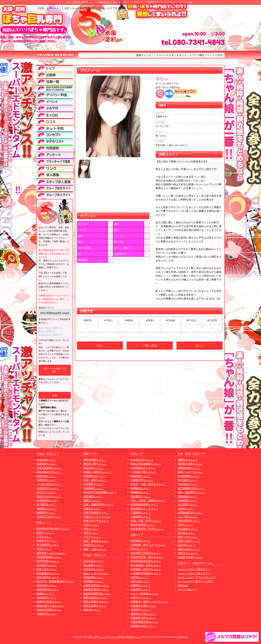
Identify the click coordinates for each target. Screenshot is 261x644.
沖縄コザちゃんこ (188, 553)
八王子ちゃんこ (92, 537)
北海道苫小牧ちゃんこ (49, 517)
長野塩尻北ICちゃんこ (96, 598)
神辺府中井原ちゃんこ (190, 557)
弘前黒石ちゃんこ (47, 480)
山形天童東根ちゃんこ (49, 468)
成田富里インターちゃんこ (52, 553)
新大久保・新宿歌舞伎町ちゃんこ (55, 581)
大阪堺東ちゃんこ (141, 589)
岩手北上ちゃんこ (47, 492)
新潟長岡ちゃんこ (94, 577)
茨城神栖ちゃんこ (94, 488)
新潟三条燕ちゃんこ (95, 606)
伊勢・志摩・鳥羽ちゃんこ (146, 521)
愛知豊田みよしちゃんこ (145, 509)
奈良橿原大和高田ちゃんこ (146, 553)
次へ (199, 345)
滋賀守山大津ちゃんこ (143, 614)
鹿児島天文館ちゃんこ (190, 464)
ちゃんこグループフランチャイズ (197, 577)
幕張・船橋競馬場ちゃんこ (99, 504)
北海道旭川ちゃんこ (48, 488)
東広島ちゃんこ (187, 533)
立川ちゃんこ (44, 537)
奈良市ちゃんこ (139, 577)
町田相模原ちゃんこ (48, 573)
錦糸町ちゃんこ (45, 594)
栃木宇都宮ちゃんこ (48, 561)
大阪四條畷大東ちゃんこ (145, 622)
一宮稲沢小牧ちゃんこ (143, 472)
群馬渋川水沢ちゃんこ (49, 601)
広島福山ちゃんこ (188, 484)
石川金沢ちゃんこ (94, 569)
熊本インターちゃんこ (190, 472)
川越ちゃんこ (44, 549)
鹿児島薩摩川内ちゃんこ (192, 488)
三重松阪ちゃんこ (141, 512)
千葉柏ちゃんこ (92, 509)
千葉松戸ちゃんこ (47, 614)
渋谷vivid (183, 585)
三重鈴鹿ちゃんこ (141, 517)
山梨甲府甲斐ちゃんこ (96, 585)
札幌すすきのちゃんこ (49, 496)
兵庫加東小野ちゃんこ (143, 618)
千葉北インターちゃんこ (97, 517)
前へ (100, 345)
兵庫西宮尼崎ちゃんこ (143, 626)
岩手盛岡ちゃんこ (47, 504)
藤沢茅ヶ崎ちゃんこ (95, 464)
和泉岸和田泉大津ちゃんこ (146, 561)
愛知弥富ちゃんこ (141, 476)
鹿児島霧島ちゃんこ (189, 476)
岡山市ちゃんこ (187, 545)
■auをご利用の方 (47, 331)
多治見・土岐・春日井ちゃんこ (148, 484)
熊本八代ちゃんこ (188, 537)
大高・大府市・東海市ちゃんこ (148, 500)
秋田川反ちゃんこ (47, 476)
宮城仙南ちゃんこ (47, 460)
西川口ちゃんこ (45, 533)
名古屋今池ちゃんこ (142, 460)
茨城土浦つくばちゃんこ (50, 606)
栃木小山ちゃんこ (47, 569)
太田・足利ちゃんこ (95, 480)
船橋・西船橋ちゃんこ (96, 541)
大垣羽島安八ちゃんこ (143, 468)
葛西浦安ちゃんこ (94, 496)
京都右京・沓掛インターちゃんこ (150, 601)
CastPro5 (182, 637)
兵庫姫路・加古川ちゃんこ (146, 569)
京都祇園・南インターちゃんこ (148, 545)
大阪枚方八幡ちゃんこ (143, 606)
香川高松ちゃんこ (188, 480)
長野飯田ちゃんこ (94, 581)
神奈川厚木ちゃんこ (48, 577)
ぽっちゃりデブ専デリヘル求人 (195, 581)
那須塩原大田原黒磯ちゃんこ (100, 492)
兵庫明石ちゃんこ (141, 585)
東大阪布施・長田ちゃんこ (146, 565)
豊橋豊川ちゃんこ (141, 492)
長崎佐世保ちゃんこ (189, 468)
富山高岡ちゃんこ (94, 565)
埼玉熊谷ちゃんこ (47, 565)
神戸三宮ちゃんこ (141, 581)
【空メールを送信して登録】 (55, 370)
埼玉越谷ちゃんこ (94, 468)
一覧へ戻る (150, 345)
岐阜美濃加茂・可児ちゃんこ (147, 529)
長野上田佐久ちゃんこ (96, 601)
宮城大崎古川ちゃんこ (49, 472)
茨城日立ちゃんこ (94, 545)
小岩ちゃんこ (91, 525)
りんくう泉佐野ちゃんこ (145, 594)
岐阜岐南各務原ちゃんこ (145, 504)
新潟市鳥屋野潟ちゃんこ (97, 594)
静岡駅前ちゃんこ (141, 488)
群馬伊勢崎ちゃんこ (95, 460)
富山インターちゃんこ (96, 573)
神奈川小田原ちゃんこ (49, 610)
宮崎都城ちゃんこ (188, 496)
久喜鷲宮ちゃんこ (94, 484)
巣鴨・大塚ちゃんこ (95, 549)
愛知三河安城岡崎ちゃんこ (146, 464)
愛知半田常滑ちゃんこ (143, 525)
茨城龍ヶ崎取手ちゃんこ (97, 472)
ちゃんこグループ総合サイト (194, 569)
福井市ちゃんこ (92, 610)
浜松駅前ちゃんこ (141, 496)
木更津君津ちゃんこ (48, 589)
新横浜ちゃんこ (92, 500)
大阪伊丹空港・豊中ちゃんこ (147, 557)
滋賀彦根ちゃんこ (141, 541)
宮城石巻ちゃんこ (47, 464)
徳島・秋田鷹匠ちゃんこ (192, 492)
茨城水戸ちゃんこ (47, 541)
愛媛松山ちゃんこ (188, 460)
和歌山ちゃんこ (139, 549)
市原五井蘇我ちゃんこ (96, 512)
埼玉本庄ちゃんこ (47, 585)
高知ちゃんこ (185, 525)
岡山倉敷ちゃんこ (188, 529)
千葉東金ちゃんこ (47, 598)
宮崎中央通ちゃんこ (189, 541)
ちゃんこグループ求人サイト (194, 573)
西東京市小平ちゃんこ (96, 521)
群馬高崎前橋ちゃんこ (49, 557)
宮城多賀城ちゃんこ (48, 500)
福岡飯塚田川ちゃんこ (190, 512)
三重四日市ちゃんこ (142, 480)
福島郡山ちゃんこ (47, 509)
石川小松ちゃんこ (94, 561)
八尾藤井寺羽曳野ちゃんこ (146, 573)
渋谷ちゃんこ (91, 529)
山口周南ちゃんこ (188, 504)
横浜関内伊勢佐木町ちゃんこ (53, 528)
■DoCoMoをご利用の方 (50, 328)
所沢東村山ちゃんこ (95, 476)
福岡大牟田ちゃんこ (189, 549)
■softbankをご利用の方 (50, 335)
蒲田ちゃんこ (91, 533)
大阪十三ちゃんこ (141, 598)
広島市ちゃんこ (187, 509)
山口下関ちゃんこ (188, 517)
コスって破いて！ (188, 589)
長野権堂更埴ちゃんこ (96, 589)
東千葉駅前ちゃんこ (48, 545)
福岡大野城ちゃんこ (189, 521)
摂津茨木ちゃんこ (141, 610)
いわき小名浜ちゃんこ (49, 484)
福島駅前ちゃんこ (47, 512)
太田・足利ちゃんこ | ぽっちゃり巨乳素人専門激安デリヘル (114, 637)
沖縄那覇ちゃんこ (188, 500)
